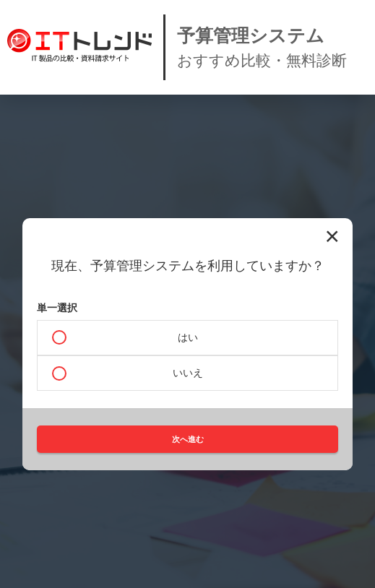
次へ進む (188, 439)
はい (188, 337)
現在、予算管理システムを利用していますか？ (188, 266)
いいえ (188, 373)
